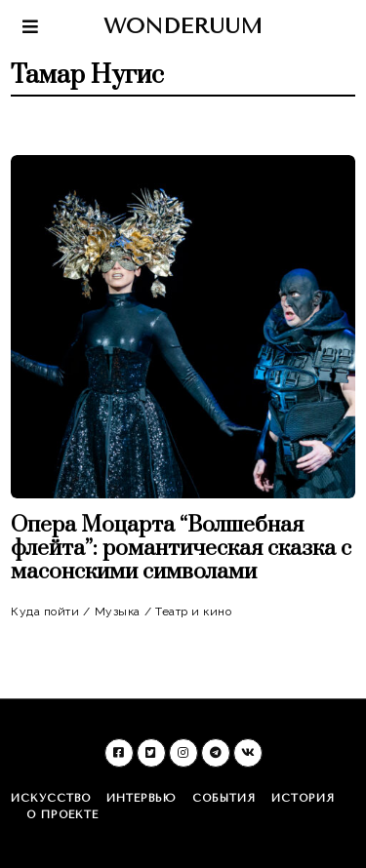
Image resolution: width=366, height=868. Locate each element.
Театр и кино (193, 612)
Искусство (51, 798)
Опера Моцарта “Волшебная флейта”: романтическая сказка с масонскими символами (181, 549)
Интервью (142, 798)
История (303, 798)
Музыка (118, 612)
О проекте (62, 815)
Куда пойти (45, 612)
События (224, 798)
